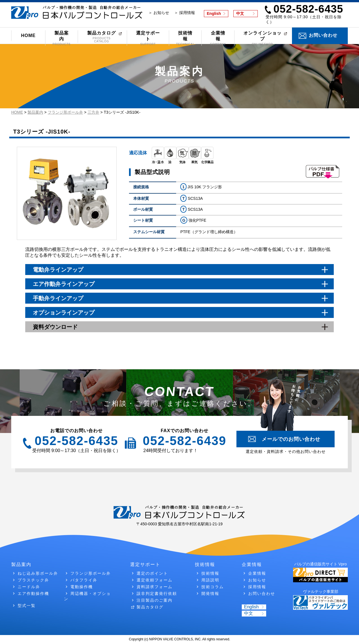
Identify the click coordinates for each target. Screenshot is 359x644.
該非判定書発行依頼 (157, 593)
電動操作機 (82, 587)
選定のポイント (152, 573)
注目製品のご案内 (155, 600)
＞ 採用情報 (185, 13)
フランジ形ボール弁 (91, 573)
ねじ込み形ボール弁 (38, 573)
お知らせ (257, 580)
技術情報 (185, 38)
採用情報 (257, 587)
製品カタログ (102, 37)
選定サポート (148, 38)
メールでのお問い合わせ (291, 439)
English (214, 13)
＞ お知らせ (159, 13)
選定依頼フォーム (155, 580)
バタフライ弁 (84, 580)
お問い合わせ (323, 35)
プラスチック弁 (33, 580)
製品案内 (62, 38)
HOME (28, 35)
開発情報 (210, 593)
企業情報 (218, 38)
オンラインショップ (263, 38)
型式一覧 (27, 606)
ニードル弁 (29, 587)
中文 (240, 13)
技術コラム (213, 587)
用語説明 (210, 580)
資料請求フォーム (155, 587)
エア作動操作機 (33, 593)
